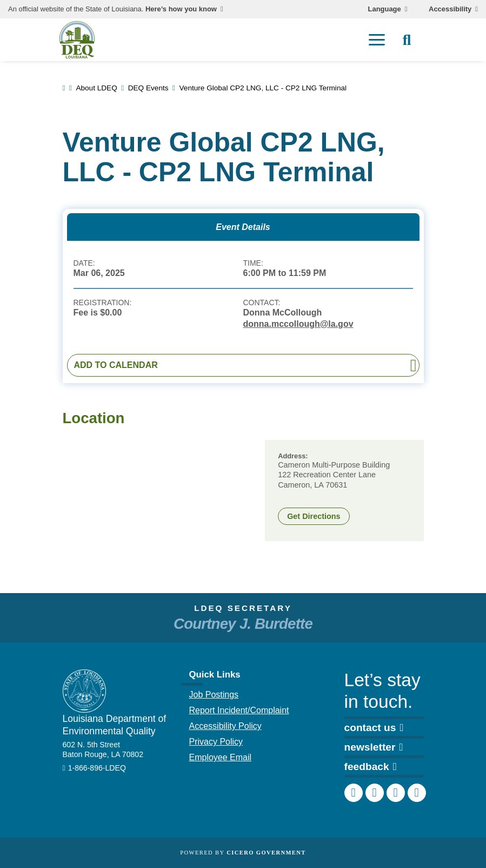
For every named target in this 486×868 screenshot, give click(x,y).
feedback (371, 767)
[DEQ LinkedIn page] (396, 793)
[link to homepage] (64, 88)
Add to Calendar (116, 365)
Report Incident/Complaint (239, 710)
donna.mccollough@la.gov (298, 324)
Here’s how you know (181, 9)
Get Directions (314, 516)
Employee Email (221, 757)
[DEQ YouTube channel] (417, 793)
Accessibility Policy (225, 726)
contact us (374, 727)
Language (385, 9)
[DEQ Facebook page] (354, 793)
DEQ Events (148, 88)
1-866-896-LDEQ (97, 768)
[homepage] (77, 40)
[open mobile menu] (377, 40)
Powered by (243, 853)
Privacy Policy (216, 742)
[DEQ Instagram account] (375, 793)
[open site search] (407, 40)
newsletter (374, 747)
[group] (162, 491)
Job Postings (214, 695)
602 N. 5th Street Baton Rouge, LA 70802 (103, 749)
